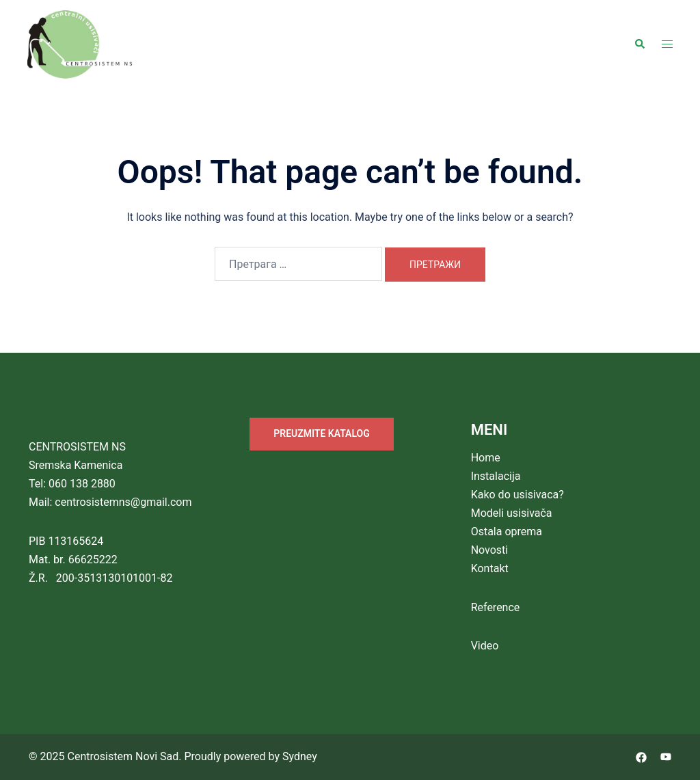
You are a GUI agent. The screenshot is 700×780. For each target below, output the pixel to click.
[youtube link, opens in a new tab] (666, 756)
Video (485, 646)
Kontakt (490, 568)
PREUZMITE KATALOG (321, 433)
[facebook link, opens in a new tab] (641, 756)
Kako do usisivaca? (517, 495)
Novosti (490, 550)
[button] (639, 44)
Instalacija (496, 476)
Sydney (300, 756)
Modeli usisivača (512, 513)
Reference (496, 607)
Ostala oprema (507, 532)
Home (486, 458)
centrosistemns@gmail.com (123, 502)
